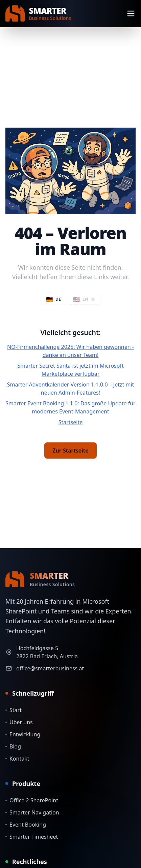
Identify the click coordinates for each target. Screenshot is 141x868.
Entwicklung (23, 734)
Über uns (19, 722)
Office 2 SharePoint (32, 800)
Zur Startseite (70, 450)
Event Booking (26, 825)
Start (14, 710)
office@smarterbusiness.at (50, 668)
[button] (84, 299)
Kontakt (17, 759)
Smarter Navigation (32, 812)
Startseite (71, 422)
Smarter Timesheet (32, 837)
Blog (13, 746)
